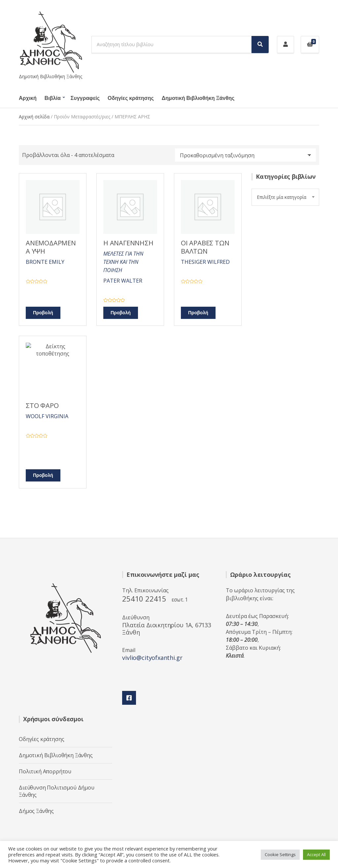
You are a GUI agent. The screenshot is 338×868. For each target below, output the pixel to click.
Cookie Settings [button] (280, 854)
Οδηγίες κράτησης (131, 98)
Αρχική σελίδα (34, 117)
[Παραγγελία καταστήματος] (245, 155)
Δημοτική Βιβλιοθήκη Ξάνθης (198, 98)
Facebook (129, 698)
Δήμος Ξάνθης (36, 811)
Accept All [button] (316, 854)
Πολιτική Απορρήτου (45, 771)
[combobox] (285, 197)
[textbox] (285, 197)
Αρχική (28, 98)
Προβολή (43, 313)
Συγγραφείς (85, 98)
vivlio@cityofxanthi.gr (152, 658)
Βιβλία (53, 98)
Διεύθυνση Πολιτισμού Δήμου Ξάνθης (57, 791)
